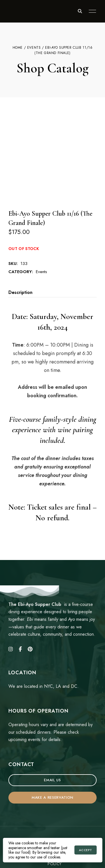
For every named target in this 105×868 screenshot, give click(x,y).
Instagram (11, 610)
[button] (53, 742)
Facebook (20, 610)
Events (34, 48)
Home (18, 48)
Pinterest (30, 610)
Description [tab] (20, 254)
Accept (86, 850)
